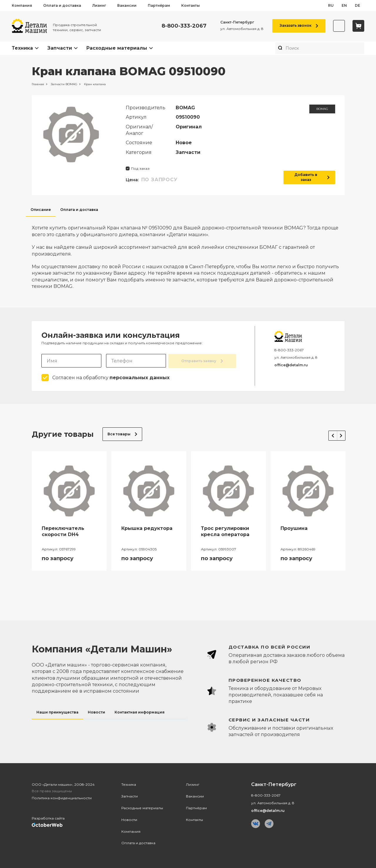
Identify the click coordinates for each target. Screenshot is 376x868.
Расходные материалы (117, 48)
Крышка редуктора (147, 528)
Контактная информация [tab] (140, 712)
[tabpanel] (188, 253)
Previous (327, 432)
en (344, 5)
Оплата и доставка (62, 5)
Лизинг (99, 5)
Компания (22, 5)
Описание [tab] (41, 210)
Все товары (122, 433)
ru (331, 5)
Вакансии (127, 5)
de (357, 5)
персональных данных (140, 377)
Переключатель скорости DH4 (63, 531)
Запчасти (60, 48)
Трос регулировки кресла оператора (225, 531)
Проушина (294, 528)
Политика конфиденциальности (62, 797)
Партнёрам (159, 5)
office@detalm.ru (291, 365)
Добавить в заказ (309, 177)
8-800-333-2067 (181, 26)
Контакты (190, 5)
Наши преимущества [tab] (57, 712)
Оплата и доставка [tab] (79, 210)
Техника (22, 48)
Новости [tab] (96, 712)
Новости (129, 819)
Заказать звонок (295, 25)
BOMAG (322, 109)
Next (338, 432)
